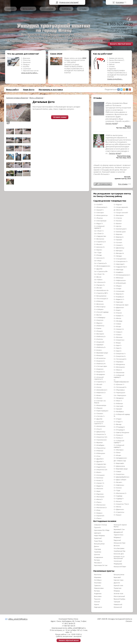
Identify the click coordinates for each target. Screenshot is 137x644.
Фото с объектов (36, 98)
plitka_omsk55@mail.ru (18, 619)
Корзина (120, 2)
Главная (10, 9)
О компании (48, 9)
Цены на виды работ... (30, 73)
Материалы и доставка (51, 90)
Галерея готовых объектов (17, 98)
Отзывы (83, 9)
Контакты (66, 9)
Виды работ (28, 9)
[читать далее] (111, 123)
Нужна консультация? (69, 2)
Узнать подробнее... (115, 79)
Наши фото (29, 90)
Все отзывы (123, 184)
